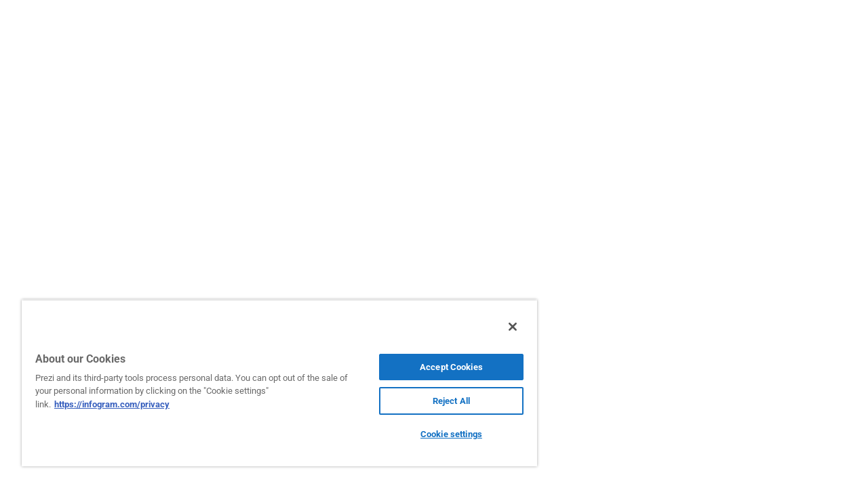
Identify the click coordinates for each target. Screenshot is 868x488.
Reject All (441, 401)
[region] (273, 383)
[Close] (500, 327)
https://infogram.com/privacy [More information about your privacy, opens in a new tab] (112, 404)
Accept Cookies (441, 367)
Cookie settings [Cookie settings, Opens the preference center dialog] (441, 434)
